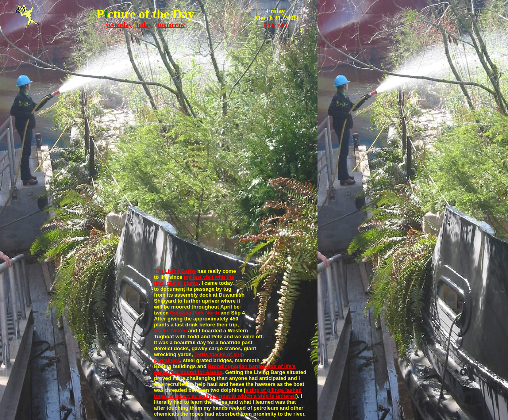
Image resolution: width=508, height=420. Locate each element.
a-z (267, 25)
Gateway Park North (194, 313)
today (144, 25)
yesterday (119, 25)
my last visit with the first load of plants (194, 280)
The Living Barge (175, 271)
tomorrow (171, 25)
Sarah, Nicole (170, 331)
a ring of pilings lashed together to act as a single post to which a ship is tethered (228, 393)
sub (281, 25)
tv (274, 25)
